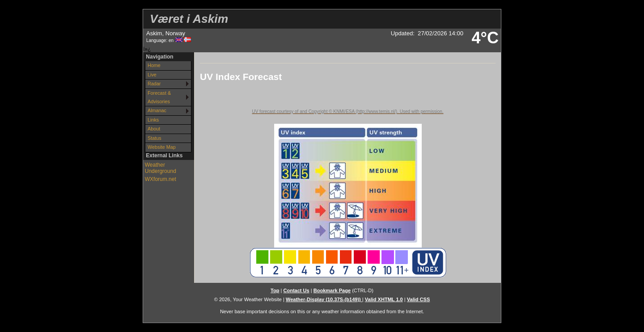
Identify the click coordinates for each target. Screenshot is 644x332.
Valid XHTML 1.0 (384, 299)
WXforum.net (161, 179)
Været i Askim (189, 19)
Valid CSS (419, 299)
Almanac (157, 110)
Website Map (162, 147)
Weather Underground (161, 168)
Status (155, 138)
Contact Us (296, 290)
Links (153, 120)
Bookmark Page (332, 290)
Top (275, 290)
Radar (154, 84)
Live (152, 75)
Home (154, 65)
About (154, 129)
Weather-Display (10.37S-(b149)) (324, 299)
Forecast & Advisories (159, 97)
